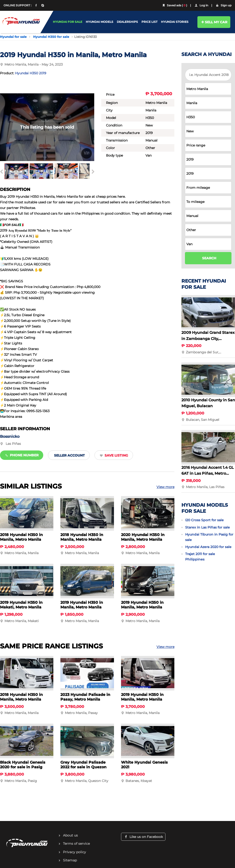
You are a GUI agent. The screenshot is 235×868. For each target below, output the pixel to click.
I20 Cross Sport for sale (204, 520)
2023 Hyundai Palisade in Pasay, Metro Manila (85, 697)
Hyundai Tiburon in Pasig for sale (209, 537)
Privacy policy (74, 852)
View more (165, 487)
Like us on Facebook (143, 837)
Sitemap (70, 860)
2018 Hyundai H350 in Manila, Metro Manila (21, 537)
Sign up (223, 5)
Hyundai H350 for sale (51, 37)
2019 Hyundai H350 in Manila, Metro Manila (82, 605)
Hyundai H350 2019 (31, 73)
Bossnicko (10, 436)
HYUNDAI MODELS (100, 22)
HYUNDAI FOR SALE (68, 22)
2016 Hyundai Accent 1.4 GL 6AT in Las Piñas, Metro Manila (208, 473)
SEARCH (209, 258)
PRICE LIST (149, 22)
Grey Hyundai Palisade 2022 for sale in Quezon (83, 765)
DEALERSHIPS (127, 22)
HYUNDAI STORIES (175, 22)
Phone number (22, 455)
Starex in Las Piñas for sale (208, 527)
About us (70, 835)
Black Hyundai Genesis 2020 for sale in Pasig (23, 765)
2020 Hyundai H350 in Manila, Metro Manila (143, 537)
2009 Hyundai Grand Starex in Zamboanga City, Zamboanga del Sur (208, 339)
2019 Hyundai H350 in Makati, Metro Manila (21, 605)
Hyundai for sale (13, 37)
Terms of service (76, 844)
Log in (201, 5)
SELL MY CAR (214, 22)
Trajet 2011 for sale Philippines (200, 556)
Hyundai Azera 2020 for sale (208, 547)
